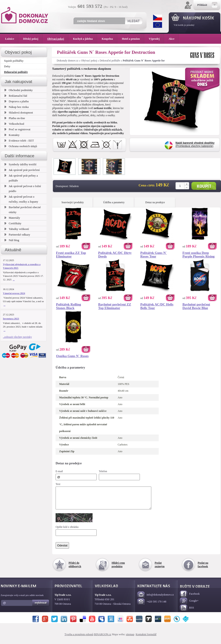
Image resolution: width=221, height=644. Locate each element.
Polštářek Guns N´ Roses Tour (154, 255)
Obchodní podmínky (18, 90)
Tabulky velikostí (17, 229)
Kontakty (12, 135)
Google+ (189, 605)
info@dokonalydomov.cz (155, 599)
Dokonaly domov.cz (68, 61)
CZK (158, 17)
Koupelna (110, 39)
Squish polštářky (14, 61)
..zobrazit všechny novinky (17, 337)
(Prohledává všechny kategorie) (195, 144)
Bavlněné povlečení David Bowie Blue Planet (196, 306)
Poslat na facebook (203, 569)
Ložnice (12, 39)
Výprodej (156, 39)
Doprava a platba (16, 101)
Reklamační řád (16, 96)
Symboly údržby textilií (20, 164)
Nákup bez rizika (16, 107)
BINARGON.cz (103, 638)
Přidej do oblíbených (75, 569)
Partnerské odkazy (17, 235)
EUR (158, 25)
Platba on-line (15, 118)
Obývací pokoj (89, 61)
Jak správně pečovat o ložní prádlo (23, 189)
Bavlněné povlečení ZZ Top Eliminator (115, 306)
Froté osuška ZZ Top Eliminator (71, 255)
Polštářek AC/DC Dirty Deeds (115, 255)
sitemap (130, 638)
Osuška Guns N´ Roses (72, 356)
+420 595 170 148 (152, 606)
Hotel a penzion (133, 39)
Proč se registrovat (17, 129)
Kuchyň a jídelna (85, 39)
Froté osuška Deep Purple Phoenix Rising (198, 255)
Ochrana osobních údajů (21, 146)
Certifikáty (13, 223)
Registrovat (41, 607)
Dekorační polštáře (110, 61)
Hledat (133, 21)
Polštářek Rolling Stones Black (68, 306)
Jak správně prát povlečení (22, 170)
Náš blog (12, 240)
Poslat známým (160, 569)
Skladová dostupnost (19, 112)
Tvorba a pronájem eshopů (79, 638)
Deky (7, 66)
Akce (172, 39)
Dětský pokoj (33, 39)
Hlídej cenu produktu (118, 569)
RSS (187, 612)
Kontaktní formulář (146, 638)
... (14, 279)
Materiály (12, 218)
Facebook (190, 598)
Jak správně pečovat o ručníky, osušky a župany (21, 199)
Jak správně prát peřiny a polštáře (21, 178)
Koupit (204, 186)
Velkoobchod (14, 124)
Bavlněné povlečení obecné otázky (23, 210)
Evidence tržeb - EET (19, 141)
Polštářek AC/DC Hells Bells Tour (157, 306)
